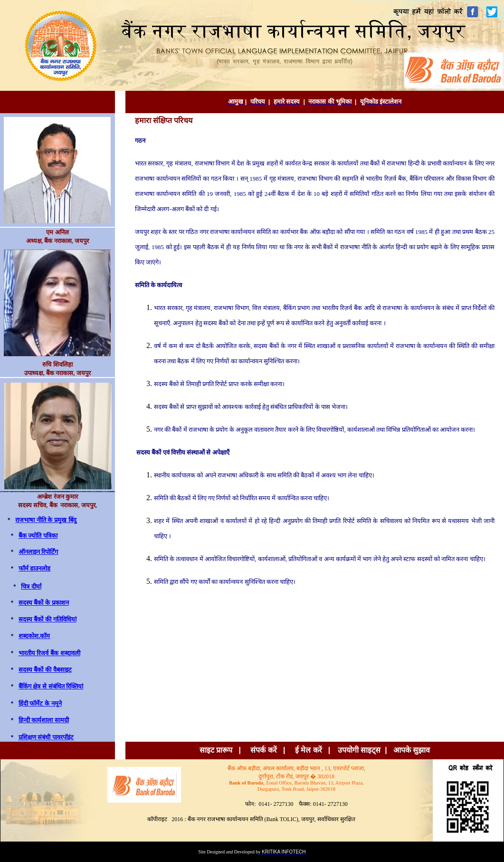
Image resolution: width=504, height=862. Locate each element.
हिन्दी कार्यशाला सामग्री (44, 720)
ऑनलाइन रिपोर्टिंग (38, 552)
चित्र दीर (31, 586)
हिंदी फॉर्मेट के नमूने (40, 703)
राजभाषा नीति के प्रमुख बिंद (46, 520)
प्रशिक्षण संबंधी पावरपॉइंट (46, 737)
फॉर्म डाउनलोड (35, 568)
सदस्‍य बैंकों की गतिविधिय (48, 619)
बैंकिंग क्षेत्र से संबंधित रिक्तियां (51, 686)
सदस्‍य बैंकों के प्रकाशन (44, 603)
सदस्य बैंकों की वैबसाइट (45, 670)
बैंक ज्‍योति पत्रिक (38, 536)
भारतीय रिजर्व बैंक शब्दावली (49, 653)
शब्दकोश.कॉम (34, 636)
